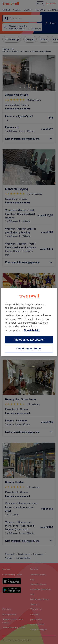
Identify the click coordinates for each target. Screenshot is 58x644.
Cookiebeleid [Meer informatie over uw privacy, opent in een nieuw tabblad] (32, 330)
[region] (29, 322)
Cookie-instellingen (29, 349)
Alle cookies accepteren (29, 340)
